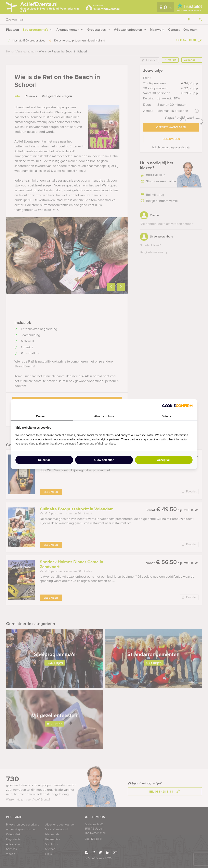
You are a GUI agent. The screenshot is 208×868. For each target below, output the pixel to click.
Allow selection (104, 460)
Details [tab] (166, 416)
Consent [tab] (42, 416)
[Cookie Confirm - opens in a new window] (177, 406)
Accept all (164, 460)
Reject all (44, 460)
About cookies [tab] (104, 416)
